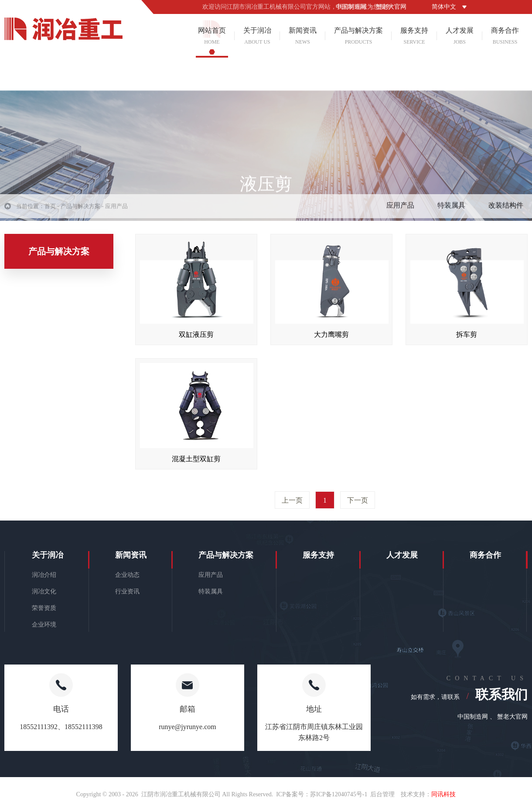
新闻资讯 (303, 36)
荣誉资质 (44, 608)
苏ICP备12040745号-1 (339, 794)
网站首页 (212, 36)
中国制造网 (351, 7)
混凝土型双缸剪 (196, 459)
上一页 (292, 500)
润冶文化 (44, 591)
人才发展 (460, 36)
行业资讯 (127, 591)
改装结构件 (506, 209)
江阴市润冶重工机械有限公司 (181, 794)
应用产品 (400, 209)
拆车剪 (467, 334)
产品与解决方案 (358, 36)
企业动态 (127, 575)
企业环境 (44, 625)
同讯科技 (443, 794)
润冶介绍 (44, 575)
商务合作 (505, 36)
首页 (50, 210)
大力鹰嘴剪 (331, 334)
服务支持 (414, 36)
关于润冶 (257, 36)
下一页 (358, 500)
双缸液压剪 (196, 334)
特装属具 (451, 209)
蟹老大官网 (391, 7)
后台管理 (382, 794)
